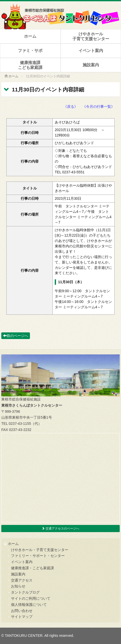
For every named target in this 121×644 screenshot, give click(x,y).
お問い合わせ (22, 611)
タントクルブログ (25, 592)
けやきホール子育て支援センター (91, 36)
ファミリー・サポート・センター (38, 556)
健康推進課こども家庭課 (30, 65)
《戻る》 (71, 107)
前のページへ (16, 336)
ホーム (30, 36)
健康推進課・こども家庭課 (32, 568)
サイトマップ (22, 617)
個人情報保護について (29, 605)
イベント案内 (91, 51)
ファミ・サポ (30, 51)
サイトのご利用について (31, 598)
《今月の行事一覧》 (98, 107)
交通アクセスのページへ (60, 529)
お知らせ (18, 586)
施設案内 (91, 65)
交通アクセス (22, 580)
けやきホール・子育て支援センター (40, 550)
